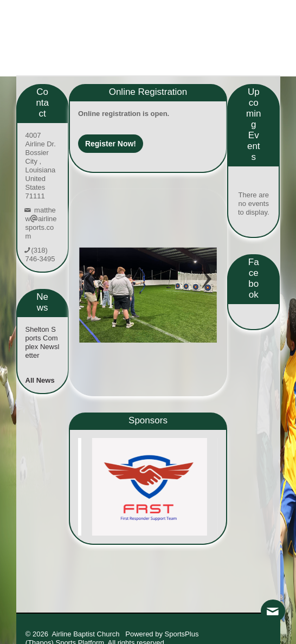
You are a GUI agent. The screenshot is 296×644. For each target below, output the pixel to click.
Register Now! (111, 144)
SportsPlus (182, 634)
